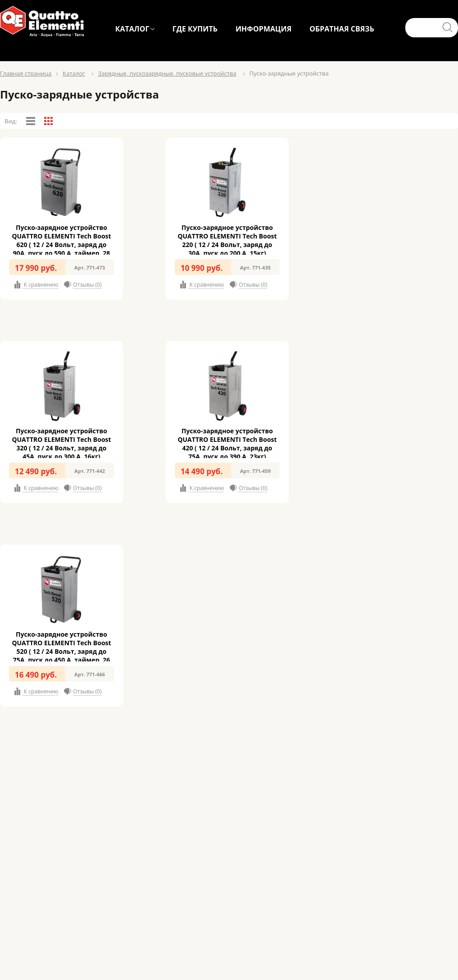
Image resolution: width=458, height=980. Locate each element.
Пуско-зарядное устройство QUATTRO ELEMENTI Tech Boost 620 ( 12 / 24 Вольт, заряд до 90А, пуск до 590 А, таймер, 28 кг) (61, 245)
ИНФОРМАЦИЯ (263, 29)
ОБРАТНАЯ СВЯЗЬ (342, 29)
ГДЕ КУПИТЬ (195, 29)
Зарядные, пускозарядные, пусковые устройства (167, 73)
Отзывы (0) (87, 285)
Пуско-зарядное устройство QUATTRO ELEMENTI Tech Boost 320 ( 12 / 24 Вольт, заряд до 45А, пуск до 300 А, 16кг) (61, 444)
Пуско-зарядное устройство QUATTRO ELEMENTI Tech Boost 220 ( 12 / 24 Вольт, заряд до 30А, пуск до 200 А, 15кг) (227, 240)
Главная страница (26, 73)
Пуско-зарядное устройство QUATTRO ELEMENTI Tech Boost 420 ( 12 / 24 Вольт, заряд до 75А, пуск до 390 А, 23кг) (227, 444)
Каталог (74, 73)
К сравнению (41, 285)
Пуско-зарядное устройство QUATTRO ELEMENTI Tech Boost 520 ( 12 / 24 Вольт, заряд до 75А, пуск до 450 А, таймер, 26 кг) (61, 651)
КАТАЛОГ (132, 29)
